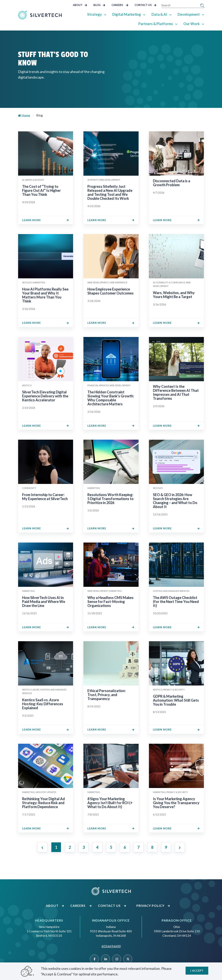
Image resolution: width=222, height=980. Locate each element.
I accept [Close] (197, 970)
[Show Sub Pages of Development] (203, 14)
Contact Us (146, 5)
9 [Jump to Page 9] (166, 847)
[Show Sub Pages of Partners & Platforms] (176, 24)
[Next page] (180, 847)
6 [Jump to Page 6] (125, 847)
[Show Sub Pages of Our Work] (203, 24)
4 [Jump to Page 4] (97, 847)
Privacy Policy (153, 906)
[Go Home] (40, 15)
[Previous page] (42, 847)
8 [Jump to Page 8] (152, 847)
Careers (120, 5)
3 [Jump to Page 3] (84, 847)
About (80, 5)
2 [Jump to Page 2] (70, 847)
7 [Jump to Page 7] (139, 847)
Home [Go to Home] (26, 115)
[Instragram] (117, 959)
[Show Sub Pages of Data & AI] (171, 14)
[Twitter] (128, 959)
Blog (99, 5)
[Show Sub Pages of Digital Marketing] (145, 14)
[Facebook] (94, 959)
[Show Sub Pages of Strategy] (106, 14)
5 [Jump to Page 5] (111, 847)
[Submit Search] (202, 5)
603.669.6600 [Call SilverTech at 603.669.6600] (111, 946)
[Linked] (105, 959)
